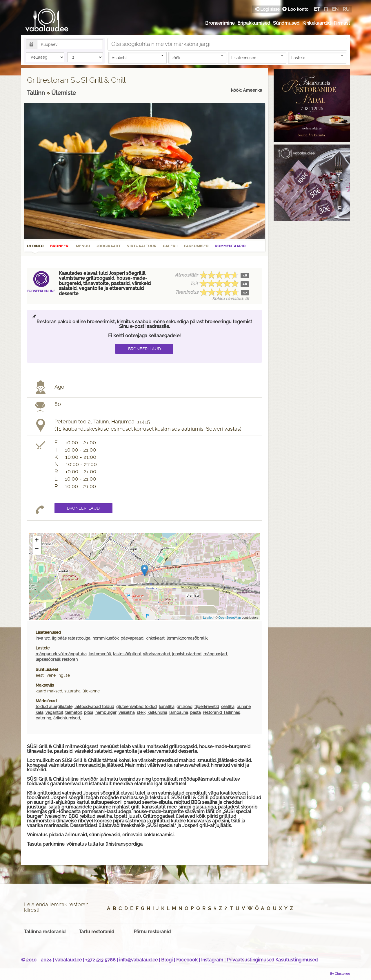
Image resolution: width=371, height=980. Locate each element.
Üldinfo (35, 248)
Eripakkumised (254, 23)
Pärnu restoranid (152, 932)
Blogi (167, 960)
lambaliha (179, 712)
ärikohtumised (67, 718)
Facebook (187, 960)
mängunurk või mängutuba (61, 654)
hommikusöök (106, 638)
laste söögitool (127, 654)
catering (43, 718)
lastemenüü (100, 654)
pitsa (89, 712)
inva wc (43, 638)
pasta (195, 712)
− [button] (37, 549)
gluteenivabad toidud (137, 707)
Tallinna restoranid (45, 932)
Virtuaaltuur (142, 246)
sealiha (228, 707)
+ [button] (37, 541)
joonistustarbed (187, 654)
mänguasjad (215, 654)
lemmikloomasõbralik (187, 638)
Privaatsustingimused (250, 960)
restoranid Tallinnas (221, 712)
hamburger (106, 712)
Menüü (83, 246)
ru (346, 9)
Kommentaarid (230, 246)
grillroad (184, 707)
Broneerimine (220, 23)
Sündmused (286, 23)
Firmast (342, 23)
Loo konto (295, 9)
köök (198, 57)
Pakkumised (196, 246)
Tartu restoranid (97, 932)
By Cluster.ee (340, 974)
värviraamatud (157, 654)
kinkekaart (155, 638)
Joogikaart (109, 246)
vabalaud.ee (68, 960)
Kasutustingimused (297, 960)
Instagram (212, 960)
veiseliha (127, 712)
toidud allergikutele (54, 707)
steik (141, 712)
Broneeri (60, 246)
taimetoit (74, 712)
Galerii (170, 246)
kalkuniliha (157, 712)
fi (326, 9)
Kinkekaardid (317, 23)
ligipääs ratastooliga (71, 638)
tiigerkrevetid (207, 707)
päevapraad (132, 638)
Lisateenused (257, 57)
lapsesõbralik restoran (57, 659)
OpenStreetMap (230, 618)
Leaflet (208, 618)
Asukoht (138, 57)
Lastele (317, 57)
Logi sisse (268, 9)
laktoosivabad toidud (94, 707)
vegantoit (54, 712)
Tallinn (37, 93)
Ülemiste (64, 93)
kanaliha (167, 707)
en (335, 9)
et (317, 9)
